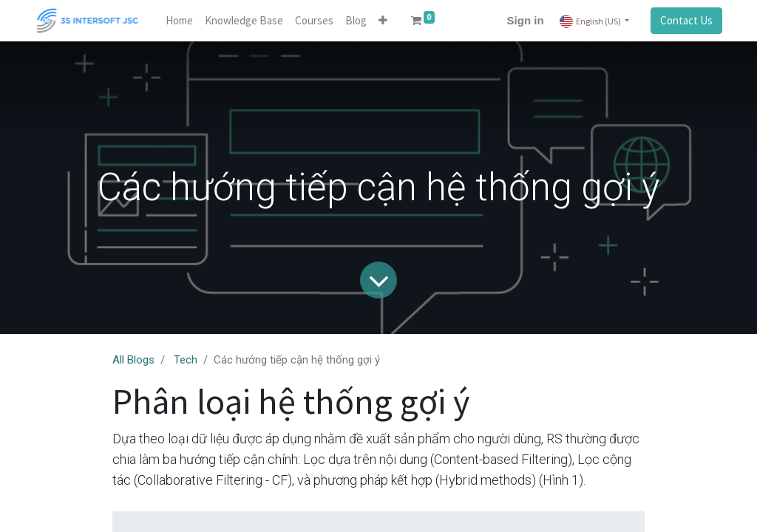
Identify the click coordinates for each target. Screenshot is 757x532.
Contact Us (686, 20)
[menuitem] (179, 21)
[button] (383, 21)
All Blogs (133, 360)
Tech (186, 360)
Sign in (526, 20)
